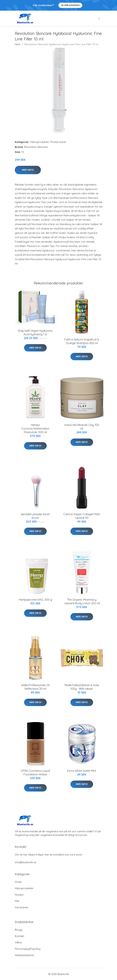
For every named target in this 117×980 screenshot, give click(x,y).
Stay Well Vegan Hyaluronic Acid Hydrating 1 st (35, 332)
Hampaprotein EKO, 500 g (35, 600)
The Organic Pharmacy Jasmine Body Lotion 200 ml (82, 601)
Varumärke (21, 907)
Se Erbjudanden (70, 5)
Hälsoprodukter (40, 142)
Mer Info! (28, 170)
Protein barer (58, 142)
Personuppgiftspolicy (28, 949)
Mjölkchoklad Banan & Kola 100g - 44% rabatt (82, 687)
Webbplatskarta (24, 955)
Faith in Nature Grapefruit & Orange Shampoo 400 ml (82, 341)
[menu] (99, 18)
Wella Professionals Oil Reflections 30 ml (35, 687)
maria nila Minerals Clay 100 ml (82, 427)
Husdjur (19, 895)
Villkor (18, 942)
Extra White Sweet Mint (82, 771)
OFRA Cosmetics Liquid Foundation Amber (35, 773)
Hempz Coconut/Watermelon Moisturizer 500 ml (35, 429)
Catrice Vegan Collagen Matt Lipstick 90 (82, 516)
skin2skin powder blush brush (35, 516)
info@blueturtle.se (26, 862)
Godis (18, 882)
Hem (18, 44)
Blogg (18, 930)
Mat (17, 901)
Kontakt (19, 936)
